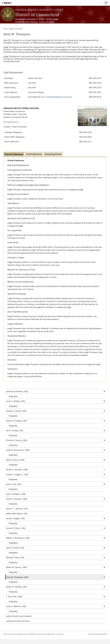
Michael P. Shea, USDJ (15, 557)
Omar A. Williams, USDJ (16, 606)
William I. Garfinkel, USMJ (17, 470)
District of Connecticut (37, 15)
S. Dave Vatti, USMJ (14, 596)
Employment (32, 634)
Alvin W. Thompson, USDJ (17, 577)
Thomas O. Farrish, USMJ (17, 440)
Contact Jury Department (18, 634)
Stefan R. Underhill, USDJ (16, 587)
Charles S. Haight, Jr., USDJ (17, 474)
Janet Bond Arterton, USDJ (17, 391)
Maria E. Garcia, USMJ (15, 460)
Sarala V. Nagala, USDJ (15, 518)
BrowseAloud (102, 634)
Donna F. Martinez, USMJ (17, 499)
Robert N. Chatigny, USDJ (16, 421)
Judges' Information (16, 29)
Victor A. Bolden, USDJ (15, 401)
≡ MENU (6, 3)
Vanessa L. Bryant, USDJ (16, 411)
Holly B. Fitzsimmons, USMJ (18, 450)
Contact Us (60, 634)
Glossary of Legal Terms (47, 634)
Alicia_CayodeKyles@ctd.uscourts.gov (56, 97)
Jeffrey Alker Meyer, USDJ (17, 513)
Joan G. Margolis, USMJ (16, 494)
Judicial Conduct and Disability (19, 616)
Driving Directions (11, 122)
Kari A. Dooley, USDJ (15, 430)
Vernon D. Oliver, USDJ (16, 528)
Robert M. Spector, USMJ (16, 567)
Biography (13, 396)
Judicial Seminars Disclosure (18, 621)
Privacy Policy (92, 634)
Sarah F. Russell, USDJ (15, 548)
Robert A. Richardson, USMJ (18, 538)
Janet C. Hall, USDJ (14, 484)
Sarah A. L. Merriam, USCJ (17, 509)
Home (5, 29)
